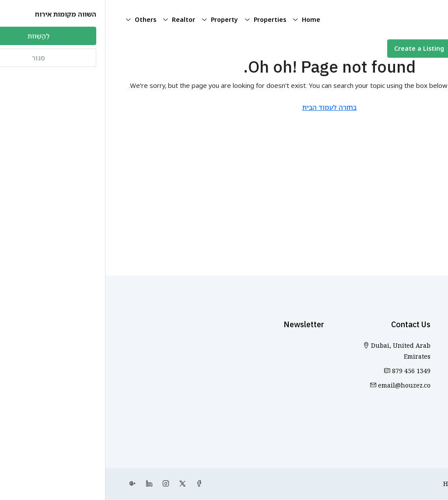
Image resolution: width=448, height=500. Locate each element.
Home (206, 19)
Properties (164, 19)
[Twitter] (75, 484)
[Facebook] (92, 484)
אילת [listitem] (422, 421)
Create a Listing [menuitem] (314, 48)
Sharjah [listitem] (416, 393)
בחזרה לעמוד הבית (224, 107)
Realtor (78, 19)
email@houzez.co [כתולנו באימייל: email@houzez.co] (299, 386)
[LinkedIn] (42, 484)
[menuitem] (400, 49)
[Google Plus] (25, 484)
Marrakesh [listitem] (411, 407)
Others (40, 19)
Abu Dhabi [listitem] (411, 349)
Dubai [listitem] (419, 378)
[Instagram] (59, 484)
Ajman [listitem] (418, 364)
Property (119, 19)
